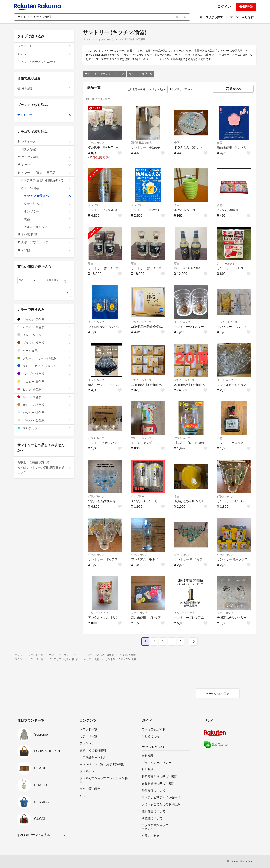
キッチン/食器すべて (48, 196)
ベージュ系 (44, 351)
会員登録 (246, 7)
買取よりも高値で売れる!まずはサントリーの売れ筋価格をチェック (44, 467)
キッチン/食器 (140, 74)
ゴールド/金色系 (44, 420)
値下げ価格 (44, 88)
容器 (91, 264)
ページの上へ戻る (218, 694)
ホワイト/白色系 (44, 327)
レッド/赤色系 (44, 397)
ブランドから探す (242, 17)
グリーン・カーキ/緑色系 (44, 358)
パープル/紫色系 (44, 374)
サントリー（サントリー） (105, 74)
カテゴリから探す (211, 17)
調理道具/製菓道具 (142, 143)
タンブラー (94, 205)
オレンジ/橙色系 (44, 405)
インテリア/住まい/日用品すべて (46, 180)
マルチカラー (44, 428)
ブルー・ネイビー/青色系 (44, 366)
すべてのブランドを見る (34, 835)
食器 (177, 143)
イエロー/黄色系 (44, 382)
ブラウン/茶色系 (44, 343)
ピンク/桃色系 (44, 389)
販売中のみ (137, 89)
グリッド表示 (181, 89)
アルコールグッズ (227, 264)
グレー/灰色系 (44, 335)
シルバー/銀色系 (44, 412)
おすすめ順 (157, 89)
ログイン (224, 7)
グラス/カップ (96, 143)
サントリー (44, 115)
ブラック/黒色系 (44, 320)
